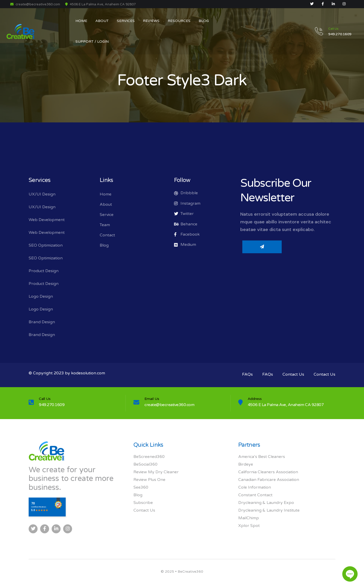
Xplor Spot (249, 526)
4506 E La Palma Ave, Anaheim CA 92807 (286, 405)
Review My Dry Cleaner (156, 472)
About (106, 204)
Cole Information (255, 487)
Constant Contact (255, 495)
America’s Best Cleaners (262, 457)
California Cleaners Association (268, 472)
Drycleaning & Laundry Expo (266, 503)
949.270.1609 (52, 405)
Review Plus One (149, 480)
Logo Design (41, 296)
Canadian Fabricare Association (269, 480)
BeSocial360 (145, 464)
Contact (107, 235)
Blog (104, 245)
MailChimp (249, 518)
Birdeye (246, 464)
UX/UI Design (42, 194)
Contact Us (293, 374)
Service (107, 215)
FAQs (247, 374)
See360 (141, 487)
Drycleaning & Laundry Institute (269, 510)
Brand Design (42, 322)
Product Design (44, 271)
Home (106, 194)
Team (105, 225)
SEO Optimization (46, 245)
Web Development (47, 220)
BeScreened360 (149, 457)
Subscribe (143, 503)
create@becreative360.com (35, 4)
